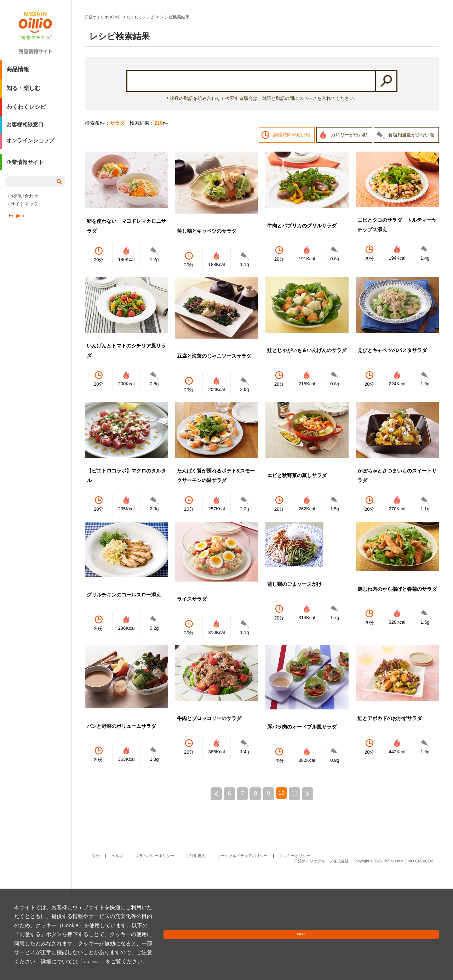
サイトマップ (24, 212)
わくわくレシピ (26, 110)
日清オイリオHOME (104, 124)
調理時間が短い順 (292, 242)
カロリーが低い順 (349, 242)
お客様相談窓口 (26, 128)
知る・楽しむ (23, 91)
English (16, 223)
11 (298, 900)
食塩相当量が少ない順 (411, 242)
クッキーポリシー (163, 961)
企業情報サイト (26, 171)
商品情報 (18, 72)
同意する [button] (422, 953)
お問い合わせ (24, 204)
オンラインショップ (32, 147)
